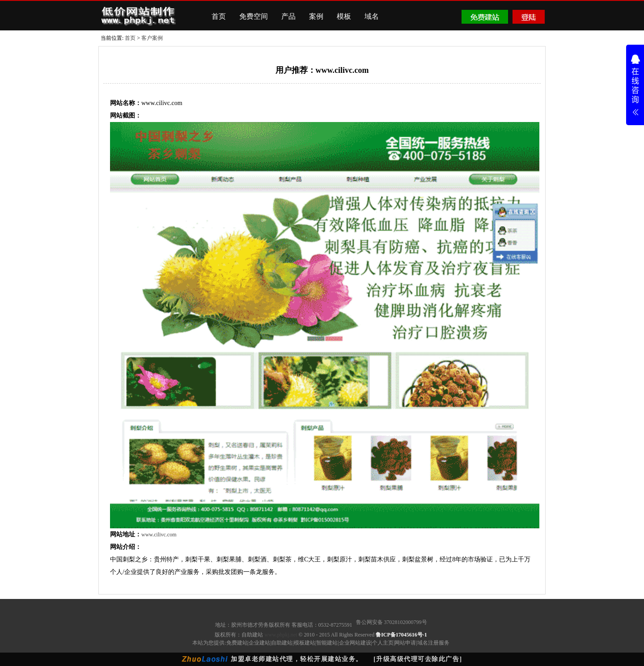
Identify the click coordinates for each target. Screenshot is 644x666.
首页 (219, 16)
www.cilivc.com (159, 535)
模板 (344, 16)
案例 (316, 16)
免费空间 (254, 16)
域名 (372, 16)
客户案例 (152, 38)
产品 (288, 16)
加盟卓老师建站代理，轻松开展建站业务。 (297, 659)
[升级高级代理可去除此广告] (418, 659)
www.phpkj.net (281, 635)
